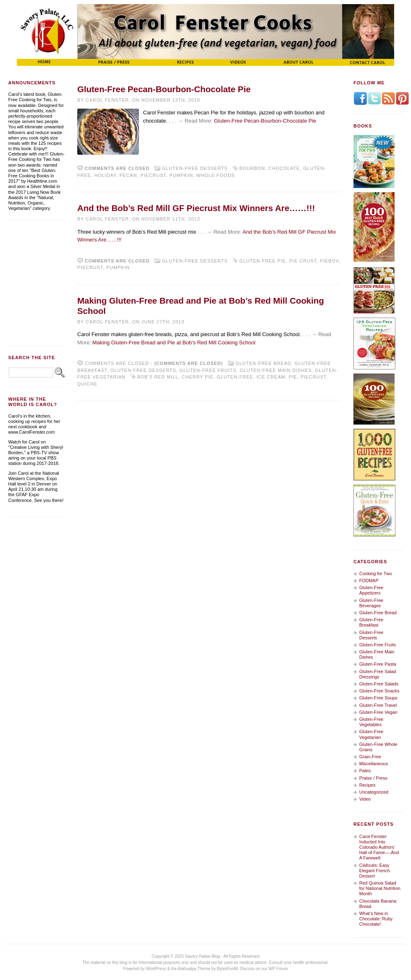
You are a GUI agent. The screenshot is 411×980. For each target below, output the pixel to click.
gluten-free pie (262, 261)
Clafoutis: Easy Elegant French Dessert (375, 871)
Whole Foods (215, 175)
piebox (329, 261)
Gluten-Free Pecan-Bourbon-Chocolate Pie (164, 89)
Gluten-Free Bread (263, 363)
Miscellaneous (374, 764)
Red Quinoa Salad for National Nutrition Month (380, 888)
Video (365, 799)
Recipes (367, 785)
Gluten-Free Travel (378, 705)
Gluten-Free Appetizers (371, 590)
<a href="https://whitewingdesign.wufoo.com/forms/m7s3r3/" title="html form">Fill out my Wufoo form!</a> (37, 283)
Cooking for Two (375, 574)
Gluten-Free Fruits (208, 370)
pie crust (303, 261)
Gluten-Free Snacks (379, 691)
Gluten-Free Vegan (378, 712)
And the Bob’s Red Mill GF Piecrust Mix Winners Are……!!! (196, 208)
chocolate (284, 168)
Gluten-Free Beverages (371, 603)
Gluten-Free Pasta (378, 664)
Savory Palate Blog (202, 956)
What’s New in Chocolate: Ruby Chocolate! (376, 919)
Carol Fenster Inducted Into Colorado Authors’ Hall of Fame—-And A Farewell (379, 847)
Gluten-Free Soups (378, 698)
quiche (87, 384)
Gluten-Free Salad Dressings (378, 674)
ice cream (271, 377)
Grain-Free (370, 757)
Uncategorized (374, 792)
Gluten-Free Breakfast (371, 622)
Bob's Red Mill (158, 377)
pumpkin (181, 175)
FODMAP (369, 581)
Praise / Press (373, 778)
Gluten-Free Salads (379, 684)
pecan (128, 175)
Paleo (365, 771)
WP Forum (278, 969)
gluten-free (235, 377)
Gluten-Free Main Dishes (276, 370)
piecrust (153, 175)
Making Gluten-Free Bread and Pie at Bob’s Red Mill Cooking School (174, 343)
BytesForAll (227, 969)
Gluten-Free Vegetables (371, 722)
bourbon (252, 168)
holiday (105, 175)
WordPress (156, 969)
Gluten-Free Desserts (195, 168)
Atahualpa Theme (194, 969)
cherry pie (197, 377)
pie (293, 377)
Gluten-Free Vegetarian (371, 734)
